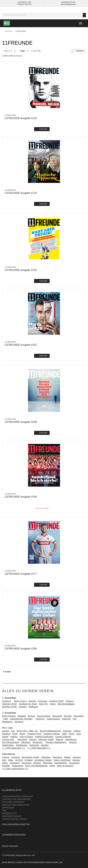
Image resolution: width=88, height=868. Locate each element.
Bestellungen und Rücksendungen (26, 862)
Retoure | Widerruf (13, 802)
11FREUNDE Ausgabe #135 (21, 270)
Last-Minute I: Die (24, 2)
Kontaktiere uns (54, 862)
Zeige (23, 51)
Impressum (8, 808)
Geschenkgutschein (68, 4)
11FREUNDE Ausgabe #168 (21, 422)
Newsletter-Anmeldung (16, 805)
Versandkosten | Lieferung (18, 796)
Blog (5, 862)
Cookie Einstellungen (15, 819)
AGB (4, 811)
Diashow (78, 51)
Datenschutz (9, 813)
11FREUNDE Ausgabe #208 (21, 497)
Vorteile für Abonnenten (16, 799)
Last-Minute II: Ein (68, 2)
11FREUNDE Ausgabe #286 (21, 649)
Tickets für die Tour (24, 4)
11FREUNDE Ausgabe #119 (21, 193)
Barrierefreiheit (12, 816)
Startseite (8, 31)
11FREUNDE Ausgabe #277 (21, 574)
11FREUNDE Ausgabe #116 (21, 118)
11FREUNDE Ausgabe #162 (21, 345)
